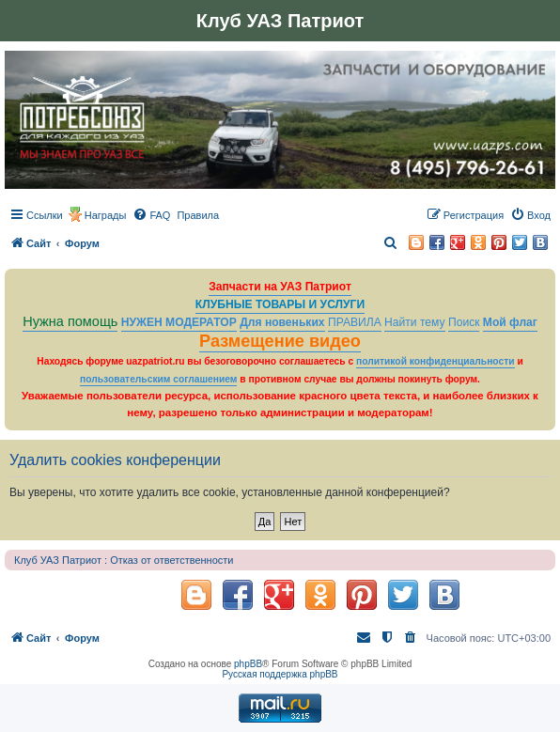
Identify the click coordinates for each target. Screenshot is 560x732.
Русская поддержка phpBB (280, 674)
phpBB (248, 664)
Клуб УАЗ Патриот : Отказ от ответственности (124, 560)
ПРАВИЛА (355, 322)
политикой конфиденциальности (436, 361)
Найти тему (415, 322)
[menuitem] (151, 215)
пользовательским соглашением (158, 379)
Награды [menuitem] (106, 215)
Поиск (464, 322)
